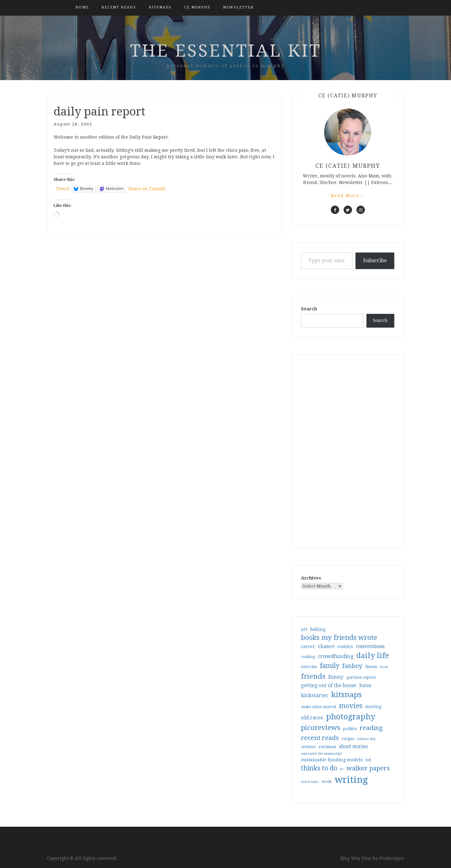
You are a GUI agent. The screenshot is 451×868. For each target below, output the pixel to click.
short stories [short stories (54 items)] (353, 746)
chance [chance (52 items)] (326, 646)
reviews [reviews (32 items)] (308, 747)
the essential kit (226, 51)
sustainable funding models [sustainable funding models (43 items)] (332, 760)
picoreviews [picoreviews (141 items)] (321, 728)
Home (82, 7)
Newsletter (238, 7)
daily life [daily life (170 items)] (373, 656)
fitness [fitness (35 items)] (371, 667)
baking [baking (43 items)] (318, 629)
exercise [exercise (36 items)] (309, 667)
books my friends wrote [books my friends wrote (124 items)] (339, 638)
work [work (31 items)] (327, 782)
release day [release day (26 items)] (366, 739)
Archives (311, 578)
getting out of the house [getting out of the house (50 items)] (329, 686)
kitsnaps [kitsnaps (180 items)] (346, 695)
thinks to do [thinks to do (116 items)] (319, 768)
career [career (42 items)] (308, 646)
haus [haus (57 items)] (365, 685)
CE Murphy (197, 7)
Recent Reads (119, 7)
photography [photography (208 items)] (351, 717)
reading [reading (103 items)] (371, 728)
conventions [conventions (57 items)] (370, 646)
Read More (348, 196)
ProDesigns (392, 858)
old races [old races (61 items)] (312, 718)
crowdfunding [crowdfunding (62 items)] (336, 656)
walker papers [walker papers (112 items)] (368, 768)
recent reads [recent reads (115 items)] (320, 738)
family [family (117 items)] (330, 666)
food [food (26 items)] (384, 667)
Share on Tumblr (147, 189)
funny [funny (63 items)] (336, 677)
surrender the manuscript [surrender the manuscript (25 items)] (321, 754)
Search (309, 309)
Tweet (63, 189)
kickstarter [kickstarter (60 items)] (315, 695)
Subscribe (375, 260)
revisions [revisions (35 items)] (327, 747)
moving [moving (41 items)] (373, 707)
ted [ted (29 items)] (368, 760)
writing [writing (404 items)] (351, 780)
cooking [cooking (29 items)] (308, 657)
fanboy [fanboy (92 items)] (352, 666)
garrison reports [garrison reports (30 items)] (361, 677)
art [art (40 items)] (304, 629)
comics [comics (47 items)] (345, 646)
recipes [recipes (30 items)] (348, 739)
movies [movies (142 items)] (351, 706)
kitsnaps (160, 7)
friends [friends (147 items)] (313, 676)
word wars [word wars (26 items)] (310, 782)
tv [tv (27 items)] (342, 769)
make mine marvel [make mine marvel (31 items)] (319, 707)
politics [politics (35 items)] (350, 729)
